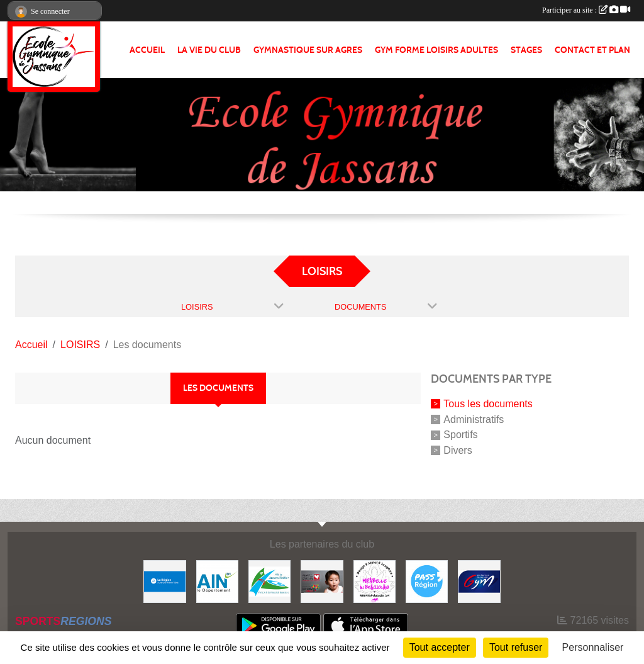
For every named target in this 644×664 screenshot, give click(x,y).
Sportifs (460, 435)
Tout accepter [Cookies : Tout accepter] (440, 647)
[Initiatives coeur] (322, 581)
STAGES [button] (526, 50)
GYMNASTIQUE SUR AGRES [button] (308, 50)
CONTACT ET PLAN (592, 50)
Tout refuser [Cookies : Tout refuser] (516, 647)
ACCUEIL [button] (147, 50)
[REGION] (164, 581)
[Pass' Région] (427, 581)
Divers (458, 450)
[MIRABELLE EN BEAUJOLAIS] (375, 581)
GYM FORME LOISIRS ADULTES (436, 50)
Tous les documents (488, 404)
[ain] (217, 581)
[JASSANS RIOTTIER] (269, 581)
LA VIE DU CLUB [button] (209, 50)
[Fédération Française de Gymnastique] (479, 581)
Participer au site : (586, 10)
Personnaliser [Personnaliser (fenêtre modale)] (593, 647)
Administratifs (474, 419)
